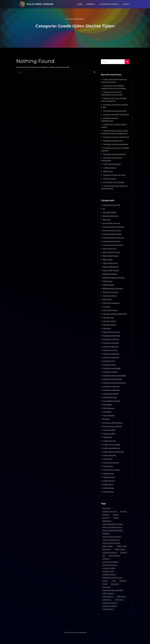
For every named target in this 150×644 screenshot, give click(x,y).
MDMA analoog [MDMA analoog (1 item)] (122, 546)
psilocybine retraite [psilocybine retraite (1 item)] (109, 568)
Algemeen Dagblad (110, 212)
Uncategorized (108, 492)
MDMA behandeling (110, 274)
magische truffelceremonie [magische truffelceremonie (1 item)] (111, 540)
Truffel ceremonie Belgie (112, 444)
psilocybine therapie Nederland (114, 383)
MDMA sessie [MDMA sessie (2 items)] (107, 549)
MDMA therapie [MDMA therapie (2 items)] (120, 549)
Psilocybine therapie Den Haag (114, 175)
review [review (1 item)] (114, 581)
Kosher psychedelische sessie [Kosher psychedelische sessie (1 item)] (112, 527)
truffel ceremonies (109, 455)
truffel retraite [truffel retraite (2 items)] (121, 597)
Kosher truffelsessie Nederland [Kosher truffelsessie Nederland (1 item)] (112, 530)
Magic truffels (108, 259)
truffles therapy (108, 488)
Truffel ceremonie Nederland (113, 452)
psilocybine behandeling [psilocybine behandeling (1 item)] (110, 562)
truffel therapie (108, 474)
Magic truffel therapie (111, 256)
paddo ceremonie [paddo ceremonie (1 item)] (114, 556)
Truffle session (108, 484)
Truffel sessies (108, 466)
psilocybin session (109, 321)
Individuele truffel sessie (111, 241)
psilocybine (107, 328)
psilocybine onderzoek (111, 357)
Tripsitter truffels (109, 434)
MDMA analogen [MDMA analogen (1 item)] (108, 546)
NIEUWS (80, 4)
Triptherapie (107, 437)
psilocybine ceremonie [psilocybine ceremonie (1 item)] (110, 565)
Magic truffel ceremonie (111, 252)
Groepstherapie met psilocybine (115, 111)
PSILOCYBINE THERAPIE (40, 4)
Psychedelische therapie (111, 401)
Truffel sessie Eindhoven (112, 164)
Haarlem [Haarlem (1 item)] (116, 518)
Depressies (107, 220)
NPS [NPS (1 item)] (104, 556)
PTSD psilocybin (108, 408)
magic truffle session (110, 263)
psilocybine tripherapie (111, 386)
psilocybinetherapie (110, 397)
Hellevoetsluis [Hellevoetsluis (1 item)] (107, 521)
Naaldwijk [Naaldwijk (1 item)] (124, 552)
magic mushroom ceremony (113, 245)
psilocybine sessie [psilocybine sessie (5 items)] (108, 571)
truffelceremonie (109, 477)
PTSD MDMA (107, 405)
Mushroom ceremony (111, 292)
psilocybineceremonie (111, 394)
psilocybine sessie (109, 365)
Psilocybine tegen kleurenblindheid (116, 144)
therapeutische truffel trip (112, 426)
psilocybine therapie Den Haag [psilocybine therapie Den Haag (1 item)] (112, 578)
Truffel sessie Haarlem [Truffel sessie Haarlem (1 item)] (110, 603)
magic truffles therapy (111, 270)
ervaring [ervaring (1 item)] (116, 515)
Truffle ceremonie (110, 168)
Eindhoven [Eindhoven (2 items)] (106, 515)
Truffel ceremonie (109, 441)
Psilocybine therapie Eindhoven (114, 154)
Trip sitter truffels (109, 430)
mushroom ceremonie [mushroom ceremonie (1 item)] (110, 552)
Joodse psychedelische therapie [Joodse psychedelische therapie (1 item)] (113, 524)
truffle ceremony (109, 481)
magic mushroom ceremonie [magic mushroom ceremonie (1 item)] (112, 537)
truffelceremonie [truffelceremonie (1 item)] (108, 597)
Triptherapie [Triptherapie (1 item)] (115, 584)
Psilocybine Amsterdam (111, 332)
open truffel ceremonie (111, 303)
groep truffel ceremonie (111, 223)
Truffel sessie (108, 459)
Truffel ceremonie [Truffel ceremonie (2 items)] (108, 593)
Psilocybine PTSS (109, 361)
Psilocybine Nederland (111, 354)
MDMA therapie (108, 285)
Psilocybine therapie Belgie (112, 379)
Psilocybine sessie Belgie (112, 368)
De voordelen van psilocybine (114, 182)
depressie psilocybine (111, 216)
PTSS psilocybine (109, 415)
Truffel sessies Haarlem (111, 470)
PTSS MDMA (107, 412)
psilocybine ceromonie (111, 343)
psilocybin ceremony (110, 310)
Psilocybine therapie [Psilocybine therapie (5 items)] (109, 574)
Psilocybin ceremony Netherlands (115, 314)
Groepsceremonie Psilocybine (114, 227)
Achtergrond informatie (111, 205)
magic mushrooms (110, 249)
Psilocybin (106, 307)
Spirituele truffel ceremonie (113, 423)
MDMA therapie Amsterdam (113, 288)
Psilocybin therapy (109, 325)
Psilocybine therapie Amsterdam (115, 376)
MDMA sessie (108, 171)
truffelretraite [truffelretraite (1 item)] (107, 600)
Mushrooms (107, 299)
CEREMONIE (90, 4)
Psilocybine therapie (110, 372)
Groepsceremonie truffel (112, 230)
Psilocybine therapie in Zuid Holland (116, 137)
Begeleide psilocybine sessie (113, 141)
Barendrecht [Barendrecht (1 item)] (106, 508)
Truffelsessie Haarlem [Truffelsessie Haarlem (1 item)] (109, 606)
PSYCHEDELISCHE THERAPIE (109, 4)
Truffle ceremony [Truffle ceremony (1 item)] (108, 609)
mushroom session (110, 296)
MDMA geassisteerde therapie (114, 278)
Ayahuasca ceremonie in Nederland (116, 114)
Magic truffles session (111, 267)
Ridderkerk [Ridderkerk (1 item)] (123, 581)
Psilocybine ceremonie (111, 339)
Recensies (106, 419)
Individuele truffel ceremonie (113, 238)
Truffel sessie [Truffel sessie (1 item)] (119, 600)
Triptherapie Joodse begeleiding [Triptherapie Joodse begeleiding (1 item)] (113, 590)
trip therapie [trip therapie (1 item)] (107, 587)
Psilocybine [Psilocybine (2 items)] (106, 559)
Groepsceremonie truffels (112, 234)
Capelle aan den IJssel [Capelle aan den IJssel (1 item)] (109, 511)
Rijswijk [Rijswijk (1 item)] (105, 584)
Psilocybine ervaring (110, 350)
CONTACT (126, 4)
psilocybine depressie (111, 347)
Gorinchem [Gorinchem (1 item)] (106, 518)
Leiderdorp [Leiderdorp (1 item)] (106, 534)
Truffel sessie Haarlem (111, 463)
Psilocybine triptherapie (111, 390)
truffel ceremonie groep (111, 448)
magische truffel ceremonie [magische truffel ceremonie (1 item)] (111, 543)
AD (104, 209)
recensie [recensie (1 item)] (105, 581)
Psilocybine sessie (110, 179)
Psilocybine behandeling (111, 336)
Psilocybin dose (108, 318)
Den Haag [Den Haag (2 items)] (123, 511)
